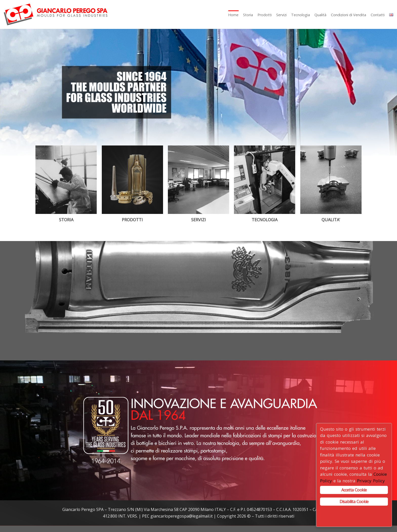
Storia (248, 15)
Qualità (320, 15)
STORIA (66, 220)
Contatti (378, 15)
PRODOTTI (132, 220)
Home (233, 15)
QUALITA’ (331, 220)
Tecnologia (301, 15)
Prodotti (265, 15)
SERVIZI (198, 220)
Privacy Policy (371, 481)
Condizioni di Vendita (349, 15)
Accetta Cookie (354, 490)
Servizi (281, 15)
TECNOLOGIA (265, 220)
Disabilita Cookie (354, 502)
